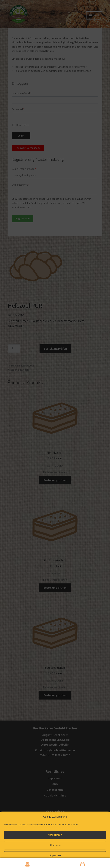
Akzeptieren (55, 835)
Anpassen (55, 855)
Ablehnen (55, 845)
